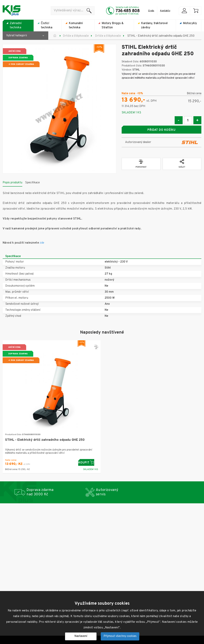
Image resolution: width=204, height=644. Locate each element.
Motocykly (190, 23)
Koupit (88, 461)
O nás (151, 11)
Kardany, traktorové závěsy (154, 26)
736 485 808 (128, 11)
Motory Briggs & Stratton (113, 26)
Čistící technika (47, 26)
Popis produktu (12, 181)
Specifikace (32, 181)
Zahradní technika (16, 26)
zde (42, 241)
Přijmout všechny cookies (120, 636)
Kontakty (165, 11)
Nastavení (81, 636)
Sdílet (182, 162)
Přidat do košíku (161, 130)
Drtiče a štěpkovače (76, 36)
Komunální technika (76, 26)
